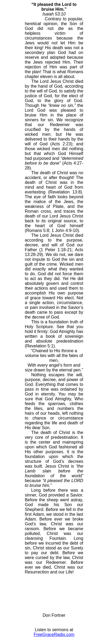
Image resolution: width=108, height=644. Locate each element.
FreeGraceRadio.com (54, 635)
